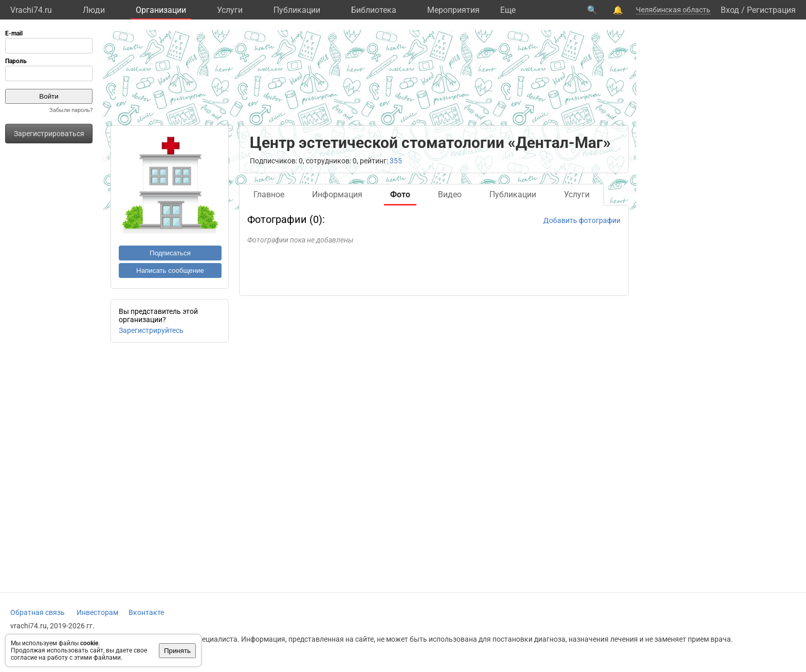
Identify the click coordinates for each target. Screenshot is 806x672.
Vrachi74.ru (31, 10)
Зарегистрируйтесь (151, 330)
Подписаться (170, 253)
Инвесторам (97, 612)
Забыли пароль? (71, 110)
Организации (161, 10)
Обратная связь (38, 612)
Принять (177, 651)
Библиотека (374, 10)
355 (396, 161)
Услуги (230, 10)
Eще (508, 10)
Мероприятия (453, 10)
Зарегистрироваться (49, 134)
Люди (94, 10)
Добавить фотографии (582, 220)
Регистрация (771, 10)
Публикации (297, 10)
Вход (730, 10)
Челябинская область (673, 10)
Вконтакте (146, 612)
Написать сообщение (170, 270)
